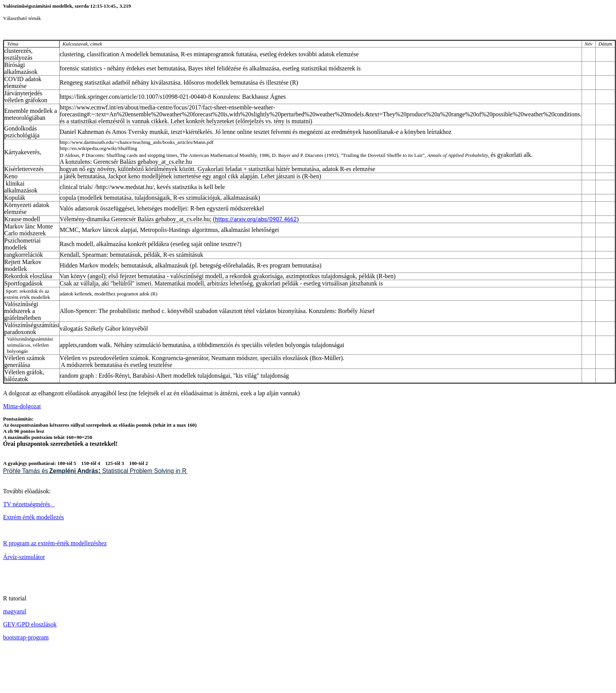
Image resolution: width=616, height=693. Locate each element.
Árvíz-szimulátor (24, 557)
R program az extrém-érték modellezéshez (55, 543)
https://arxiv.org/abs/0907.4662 (256, 219)
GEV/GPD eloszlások (30, 624)
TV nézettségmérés (29, 504)
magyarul (15, 611)
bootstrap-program (26, 637)
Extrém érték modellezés (33, 517)
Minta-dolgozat (22, 406)
